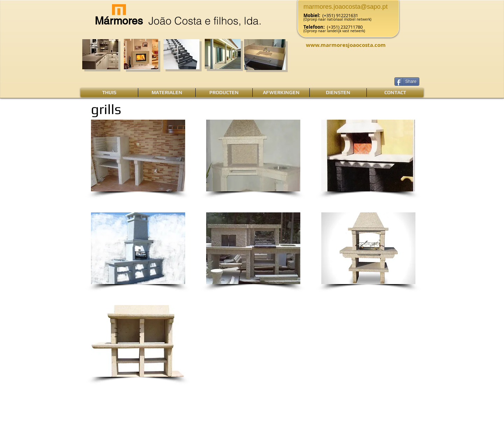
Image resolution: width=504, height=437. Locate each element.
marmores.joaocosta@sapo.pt (345, 7)
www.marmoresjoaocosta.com (346, 45)
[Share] (407, 82)
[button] (138, 156)
